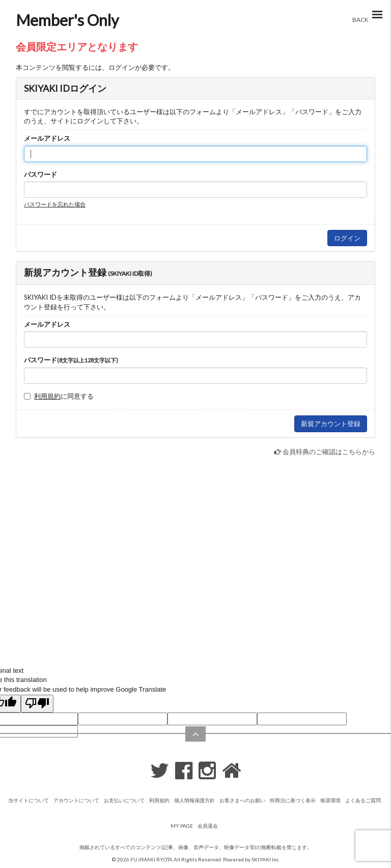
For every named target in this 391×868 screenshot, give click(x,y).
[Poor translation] (37, 704)
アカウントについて (76, 800)
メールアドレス (47, 138)
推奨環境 (330, 800)
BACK (360, 20)
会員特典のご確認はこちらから (329, 452)
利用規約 (47, 396)
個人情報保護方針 (194, 800)
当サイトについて (29, 800)
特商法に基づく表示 (293, 800)
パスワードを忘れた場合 (55, 204)
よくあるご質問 (363, 800)
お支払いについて (124, 800)
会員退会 (208, 826)
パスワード (40, 174)
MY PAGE (182, 826)
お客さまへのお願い (242, 800)
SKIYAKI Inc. (266, 859)
